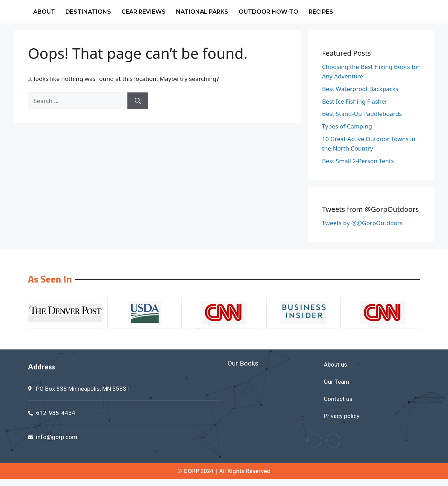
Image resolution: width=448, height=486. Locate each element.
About (44, 12)
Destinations (88, 12)
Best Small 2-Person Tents (358, 161)
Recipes (321, 12)
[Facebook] (314, 440)
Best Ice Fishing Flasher (355, 101)
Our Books (243, 363)
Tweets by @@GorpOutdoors (362, 223)
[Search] (138, 101)
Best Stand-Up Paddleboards (362, 114)
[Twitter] (333, 440)
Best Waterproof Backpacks (360, 89)
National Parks (202, 12)
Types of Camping (347, 126)
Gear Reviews (143, 12)
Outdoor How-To (268, 12)
